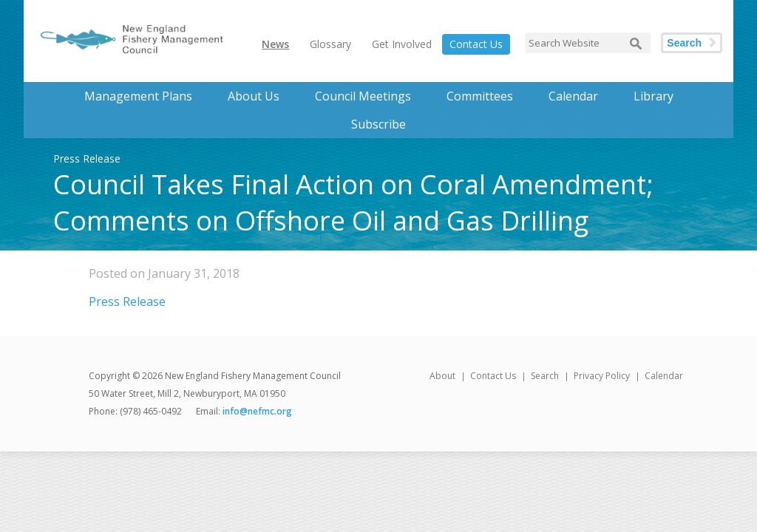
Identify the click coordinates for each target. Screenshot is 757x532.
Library (654, 96)
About (442, 376)
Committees (480, 96)
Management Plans (138, 96)
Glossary (330, 44)
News (275, 44)
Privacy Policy (602, 376)
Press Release (127, 301)
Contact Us (476, 44)
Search (684, 43)
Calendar (573, 96)
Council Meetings (363, 96)
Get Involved (402, 44)
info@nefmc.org (257, 411)
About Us (254, 96)
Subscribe (378, 124)
